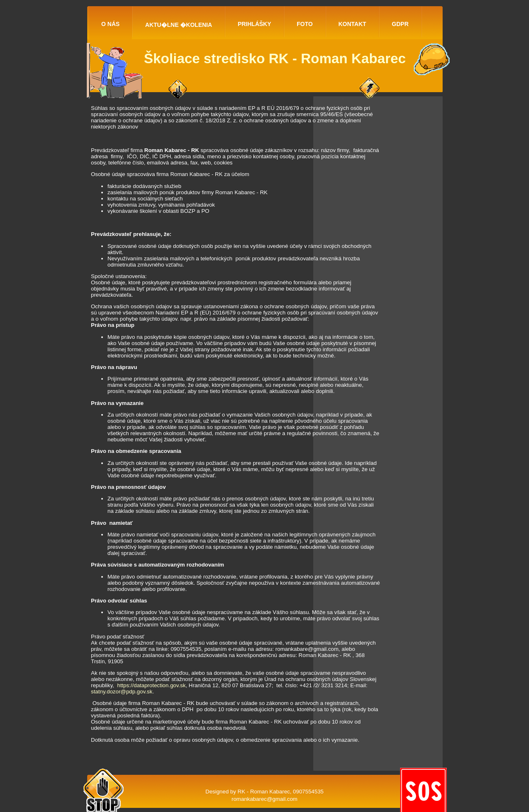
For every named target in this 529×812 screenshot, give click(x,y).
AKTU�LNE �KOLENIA (179, 25)
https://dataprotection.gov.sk (151, 685)
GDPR (400, 24)
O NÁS (110, 24)
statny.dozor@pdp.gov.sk (122, 692)
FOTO (305, 24)
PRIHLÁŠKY (254, 24)
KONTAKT (352, 24)
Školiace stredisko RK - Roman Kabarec (275, 58)
